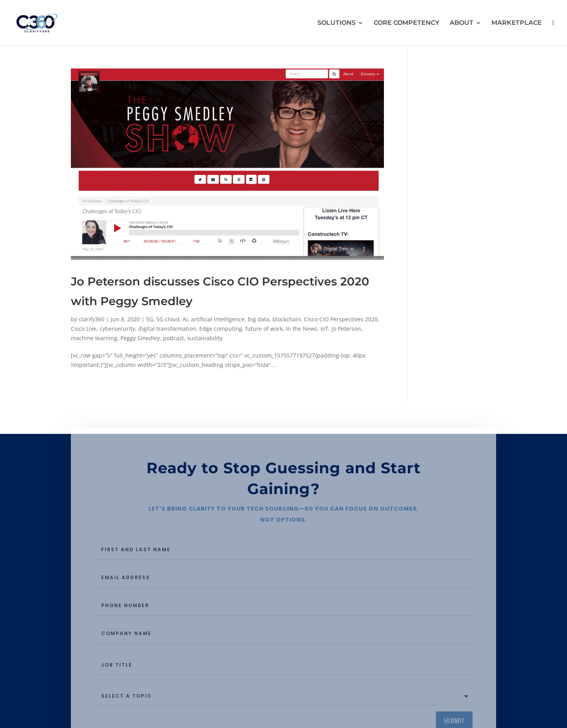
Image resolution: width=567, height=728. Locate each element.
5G (150, 319)
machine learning (94, 338)
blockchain (287, 319)
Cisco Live (84, 329)
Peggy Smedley (140, 338)
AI (185, 319)
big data (258, 319)
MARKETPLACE (517, 23)
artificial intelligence (218, 319)
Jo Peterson (346, 329)
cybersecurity (117, 329)
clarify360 (92, 319)
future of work (264, 329)
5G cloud (168, 319)
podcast (173, 338)
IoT (324, 329)
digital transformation (167, 329)
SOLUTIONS (336, 23)
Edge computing (221, 329)
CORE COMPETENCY (407, 23)
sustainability (205, 338)
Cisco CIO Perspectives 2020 (341, 319)
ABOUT (461, 23)
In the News (302, 329)
